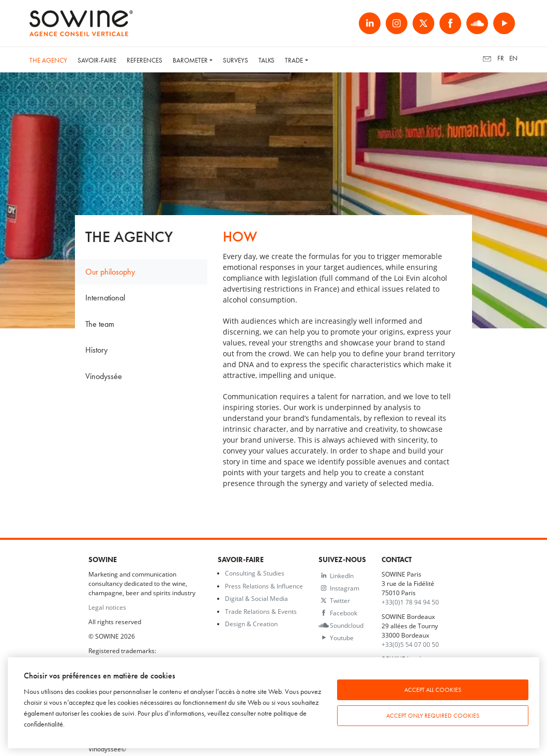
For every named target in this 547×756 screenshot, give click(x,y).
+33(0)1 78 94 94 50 (410, 602)
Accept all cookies (433, 690)
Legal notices (107, 607)
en (513, 58)
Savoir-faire (97, 60)
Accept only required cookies (433, 716)
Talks (267, 60)
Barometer (190, 60)
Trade (294, 60)
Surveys (235, 60)
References (145, 60)
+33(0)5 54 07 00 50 (410, 644)
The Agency (48, 60)
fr (501, 58)
